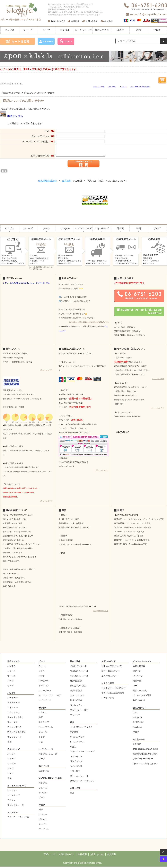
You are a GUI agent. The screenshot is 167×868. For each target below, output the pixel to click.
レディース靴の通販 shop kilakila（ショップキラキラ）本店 (26, 284)
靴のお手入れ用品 (78, 687)
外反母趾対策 (76, 682)
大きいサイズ (102, 30)
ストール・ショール (79, 778)
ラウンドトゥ (14, 714)
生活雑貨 (74, 733)
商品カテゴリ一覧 (11, 93)
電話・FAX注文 (140, 692)
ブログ (157, 30)
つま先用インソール (79, 672)
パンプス (10, 30)
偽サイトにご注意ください (145, 765)
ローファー (12, 792)
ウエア (10, 687)
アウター (43, 816)
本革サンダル (15, 116)
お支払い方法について (112, 668)
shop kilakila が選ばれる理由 (146, 750)
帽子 (41, 811)
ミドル (42, 672)
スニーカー (12, 814)
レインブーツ (45, 702)
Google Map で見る (101, 612)
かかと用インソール (79, 677)
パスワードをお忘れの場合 (140, 86)
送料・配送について (111, 672)
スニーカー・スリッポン (19, 819)
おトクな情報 (108, 685)
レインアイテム (77, 743)
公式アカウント (140, 709)
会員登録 (108, 21)
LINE (135, 714)
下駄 (41, 743)
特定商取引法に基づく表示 (145, 755)
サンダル (65, 30)
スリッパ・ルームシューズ (82, 753)
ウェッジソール (15, 738)
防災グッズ (44, 768)
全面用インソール (78, 668)
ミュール (43, 733)
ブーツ (46, 30)
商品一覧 (137, 682)
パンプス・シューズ (48, 755)
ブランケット (76, 758)
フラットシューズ (16, 806)
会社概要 (75, 21)
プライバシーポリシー (143, 760)
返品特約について (110, 677)
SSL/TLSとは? (123, 434)
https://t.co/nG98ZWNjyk (99, 323)
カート (136, 687)
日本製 (120, 30)
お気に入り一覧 (99, 86)
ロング (42, 677)
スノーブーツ (45, 692)
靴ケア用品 (75, 663)
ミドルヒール (14, 704)
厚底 (41, 719)
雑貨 (139, 30)
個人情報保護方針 (47, 182)
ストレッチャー (77, 707)
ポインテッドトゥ (16, 719)
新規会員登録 (139, 668)
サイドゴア (44, 687)
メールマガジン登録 (142, 697)
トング (42, 738)
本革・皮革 (75, 790)
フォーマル (12, 724)
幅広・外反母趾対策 (17, 733)
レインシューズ (83, 30)
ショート (43, 668)
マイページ (112, 86)
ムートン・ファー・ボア (50, 697)
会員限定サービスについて (114, 689)
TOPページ (49, 856)
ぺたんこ (43, 714)
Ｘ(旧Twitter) (138, 724)
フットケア (75, 716)
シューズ (28, 30)
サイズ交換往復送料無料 (113, 694)
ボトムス (43, 821)
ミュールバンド (77, 697)
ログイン (123, 86)
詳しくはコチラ (47, 372)
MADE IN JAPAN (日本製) (51, 780)
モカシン (11, 802)
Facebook (137, 729)
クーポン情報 (108, 699)
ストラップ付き (15, 729)
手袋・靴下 (75, 773)
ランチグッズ (76, 763)
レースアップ (14, 797)
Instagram (137, 719)
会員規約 (67, 182)
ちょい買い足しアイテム (81, 729)
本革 (9, 743)
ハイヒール (12, 709)
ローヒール (12, 699)
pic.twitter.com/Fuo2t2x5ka (79, 323)
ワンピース (44, 831)
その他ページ (139, 741)
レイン (10, 775)
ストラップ (44, 724)
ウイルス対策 (76, 768)
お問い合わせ (92, 21)
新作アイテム (14, 663)
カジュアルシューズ (17, 787)
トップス (43, 826)
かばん (73, 748)
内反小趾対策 (76, 692)
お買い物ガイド (58, 21)
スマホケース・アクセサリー (83, 782)
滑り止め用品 (76, 702)
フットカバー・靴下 (79, 712)
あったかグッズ (77, 738)
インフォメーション (142, 663)
